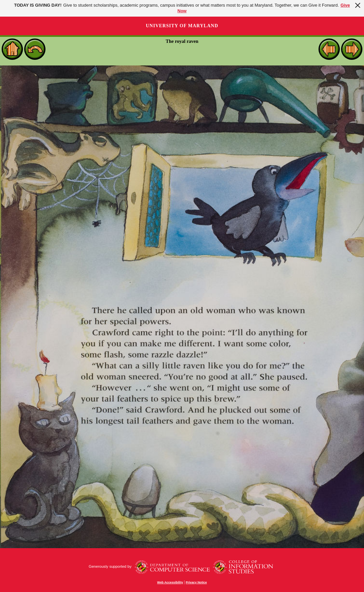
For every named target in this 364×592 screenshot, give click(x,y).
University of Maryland (182, 26)
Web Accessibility (170, 582)
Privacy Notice (196, 582)
